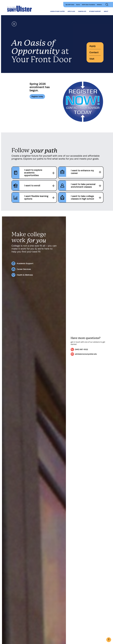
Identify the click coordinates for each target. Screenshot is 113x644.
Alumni (78, 5)
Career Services (24, 269)
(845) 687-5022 (81, 349)
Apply (93, 46)
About (106, 11)
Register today (37, 96)
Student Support (95, 11)
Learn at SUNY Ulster (57, 11)
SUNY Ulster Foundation (88, 5)
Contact (94, 52)
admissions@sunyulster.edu (86, 354)
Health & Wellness (25, 275)
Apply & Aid (71, 11)
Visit (92, 59)
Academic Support (25, 263)
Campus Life (82, 11)
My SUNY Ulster (70, 5)
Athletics (99, 5)
